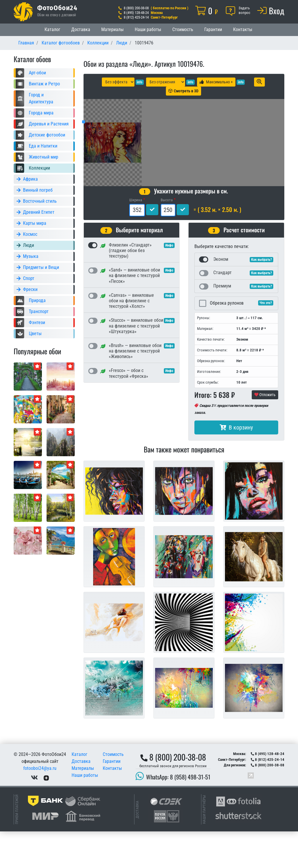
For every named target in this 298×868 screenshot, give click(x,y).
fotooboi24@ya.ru (40, 805)
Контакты (243, 29)
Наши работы (148, 29)
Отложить (265, 431)
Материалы (112, 29)
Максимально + (216, 82)
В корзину (236, 464)
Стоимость (183, 29)
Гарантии (213, 29)
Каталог (52, 29)
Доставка (81, 29)
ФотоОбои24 (57, 8)
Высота (167, 237)
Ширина (136, 237)
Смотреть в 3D (183, 91)
